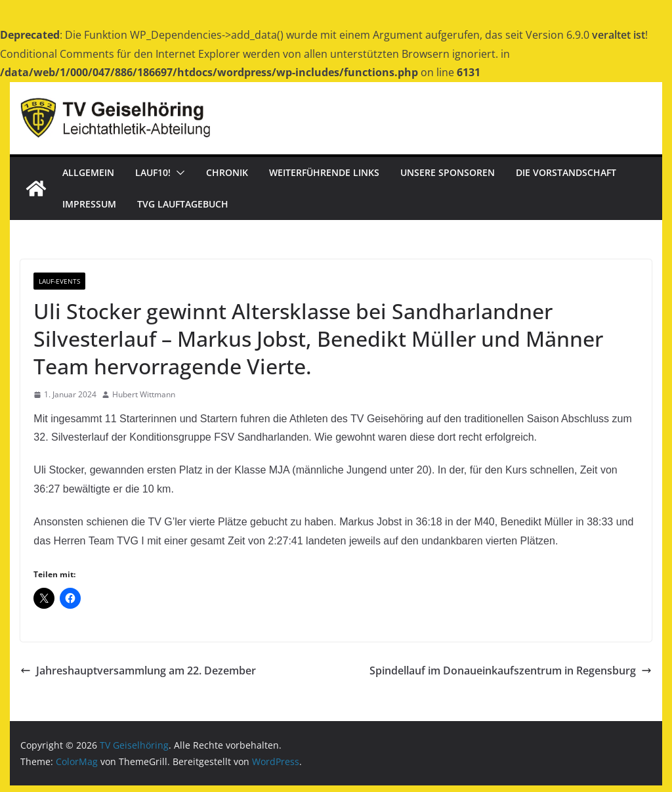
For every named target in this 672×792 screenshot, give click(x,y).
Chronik (227, 172)
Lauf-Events (59, 281)
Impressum (89, 204)
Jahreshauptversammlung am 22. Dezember (138, 671)
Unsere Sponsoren (448, 172)
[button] (178, 173)
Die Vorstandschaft (566, 172)
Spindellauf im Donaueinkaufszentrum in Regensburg (511, 671)
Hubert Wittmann (144, 394)
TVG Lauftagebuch (183, 204)
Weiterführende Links (324, 172)
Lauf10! (153, 172)
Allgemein (88, 172)
